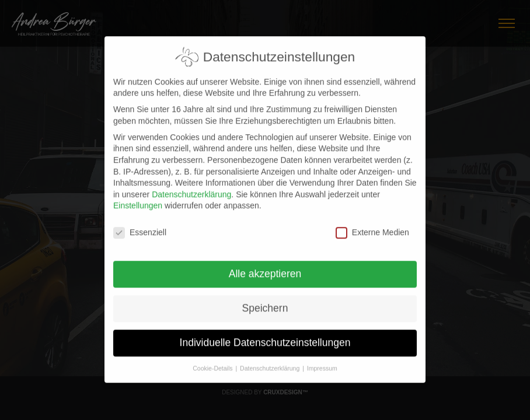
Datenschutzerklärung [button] (271, 363)
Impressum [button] (322, 363)
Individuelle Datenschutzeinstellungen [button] (265, 337)
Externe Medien (372, 227)
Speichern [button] (265, 303)
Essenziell (140, 227)
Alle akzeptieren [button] (265, 268)
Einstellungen (138, 201)
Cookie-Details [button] (213, 363)
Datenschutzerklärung (191, 189)
